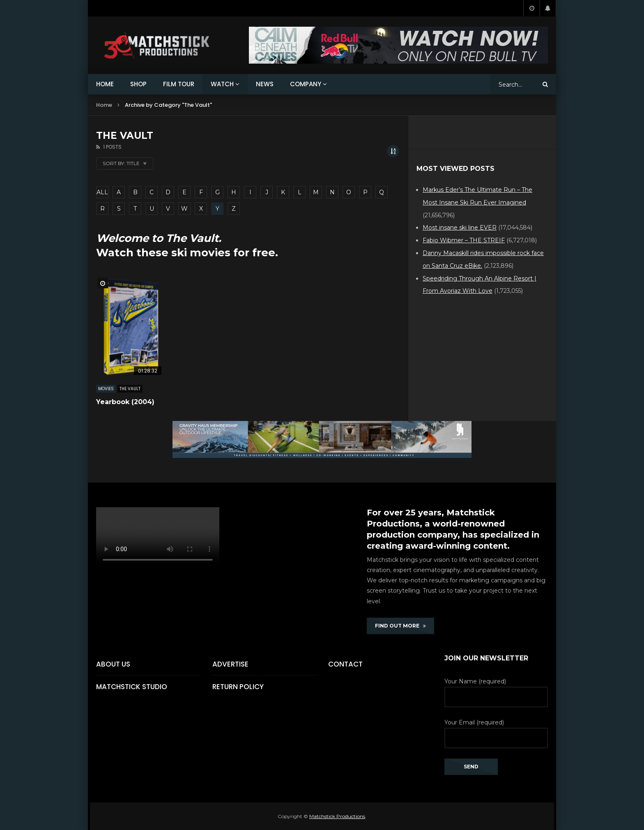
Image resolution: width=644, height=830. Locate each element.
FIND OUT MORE (400, 626)
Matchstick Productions (337, 816)
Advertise (230, 664)
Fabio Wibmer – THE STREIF (464, 240)
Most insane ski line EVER (460, 228)
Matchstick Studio (132, 687)
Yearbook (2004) (125, 402)
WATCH (222, 84)
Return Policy (238, 687)
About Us (113, 664)
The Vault (130, 389)
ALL (102, 192)
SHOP (138, 84)
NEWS (265, 84)
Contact (345, 664)
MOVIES (106, 389)
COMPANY (306, 84)
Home (104, 105)
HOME (105, 84)
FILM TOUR (179, 84)
